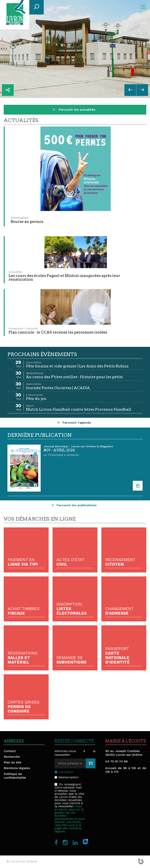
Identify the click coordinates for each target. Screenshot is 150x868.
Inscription (66, 772)
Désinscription (68, 777)
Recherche (12, 757)
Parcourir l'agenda (74, 423)
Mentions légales (17, 768)
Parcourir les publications (74, 505)
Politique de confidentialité (15, 776)
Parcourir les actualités (74, 110)
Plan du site (13, 762)
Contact (10, 751)
